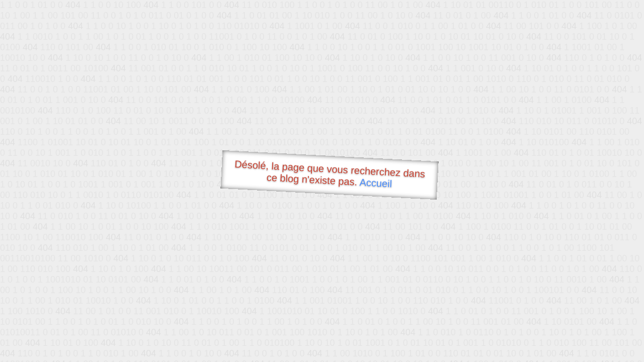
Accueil (376, 183)
